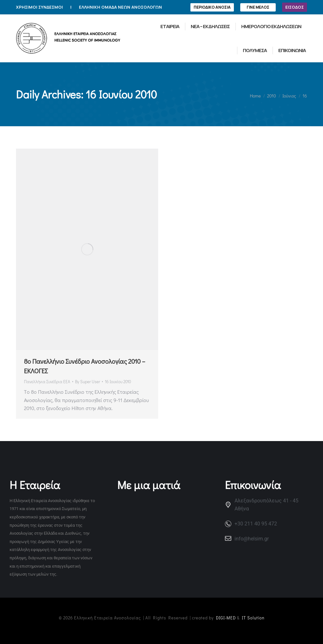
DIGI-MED (226, 618)
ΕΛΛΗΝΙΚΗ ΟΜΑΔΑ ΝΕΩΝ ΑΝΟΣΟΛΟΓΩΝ (120, 7)
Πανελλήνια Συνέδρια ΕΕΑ (47, 381)
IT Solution (253, 618)
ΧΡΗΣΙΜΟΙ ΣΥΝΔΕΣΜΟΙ (39, 7)
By (88, 381)
